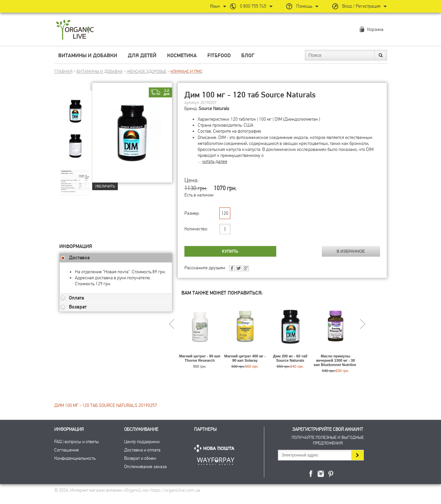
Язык (215, 6)
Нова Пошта (216, 448)
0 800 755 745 (253, 6)
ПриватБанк (216, 460)
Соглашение (67, 450)
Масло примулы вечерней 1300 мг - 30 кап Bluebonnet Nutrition (336, 360)
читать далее (215, 161)
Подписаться (357, 455)
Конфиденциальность (75, 458)
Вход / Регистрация (361, 6)
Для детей (142, 56)
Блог (248, 56)
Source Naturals (214, 109)
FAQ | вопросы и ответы (77, 442)
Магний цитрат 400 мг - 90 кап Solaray (245, 358)
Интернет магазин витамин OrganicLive (75, 30)
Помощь (304, 6)
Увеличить (105, 186)
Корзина (375, 29)
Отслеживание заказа (145, 467)
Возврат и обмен (140, 458)
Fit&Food (219, 56)
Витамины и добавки (88, 56)
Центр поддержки (142, 442)
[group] (76, 107)
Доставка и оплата (142, 450)
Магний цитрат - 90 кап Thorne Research (200, 358)
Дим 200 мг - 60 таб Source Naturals (290, 358)
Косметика (182, 56)
